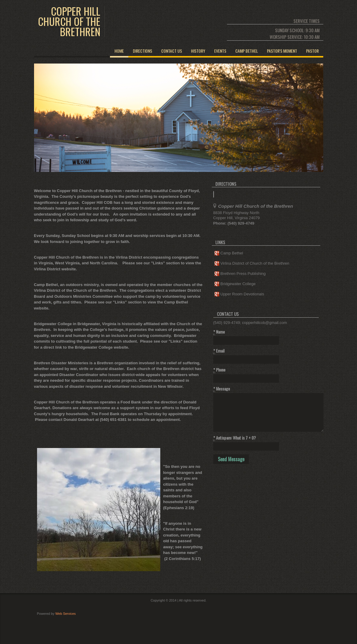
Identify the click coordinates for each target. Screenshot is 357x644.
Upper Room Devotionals (239, 294)
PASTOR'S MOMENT (282, 51)
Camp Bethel (229, 253)
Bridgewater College (235, 284)
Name (219, 332)
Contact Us (172, 51)
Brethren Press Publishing (240, 274)
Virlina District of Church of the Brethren (252, 264)
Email (219, 351)
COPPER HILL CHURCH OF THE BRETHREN (69, 21)
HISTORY (198, 51)
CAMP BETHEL (247, 51)
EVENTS (220, 51)
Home (119, 51)
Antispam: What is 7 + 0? (235, 438)
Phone (219, 370)
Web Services (66, 614)
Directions (142, 51)
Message (222, 389)
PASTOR (312, 51)
